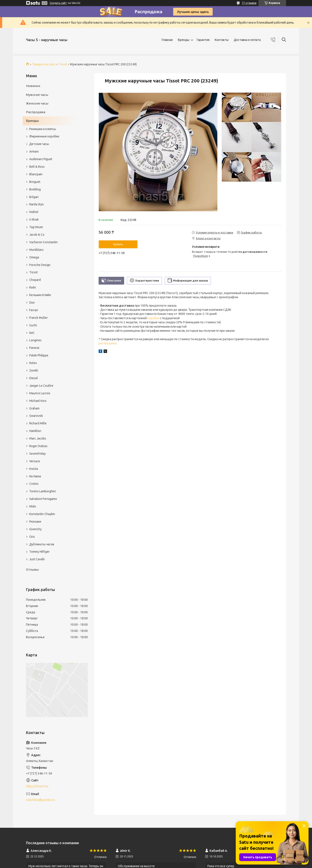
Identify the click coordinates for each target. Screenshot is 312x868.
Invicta (34, 469)
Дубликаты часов (42, 544)
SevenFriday (37, 454)
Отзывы (32, 569)
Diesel (34, 378)
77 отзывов (249, 3)
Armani (34, 151)
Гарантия (203, 40)
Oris (32, 537)
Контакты (222, 40)
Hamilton (35, 431)
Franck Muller (38, 318)
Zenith (34, 370)
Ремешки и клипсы (43, 129)
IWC (32, 333)
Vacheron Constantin (43, 242)
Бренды (184, 40)
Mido (33, 506)
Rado (33, 287)
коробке (153, 318)
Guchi (33, 325)
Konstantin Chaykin (42, 514)
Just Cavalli (37, 559)
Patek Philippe (39, 355)
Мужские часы (37, 95)
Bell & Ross (37, 167)
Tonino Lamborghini (42, 491)
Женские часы (37, 103)
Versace (35, 461)
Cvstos (34, 484)
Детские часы (39, 144)
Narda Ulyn (37, 204)
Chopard (35, 280)
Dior (32, 303)
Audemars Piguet (41, 159)
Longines (35, 340)
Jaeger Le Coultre (41, 386)
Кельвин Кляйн (40, 295)
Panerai (34, 348)
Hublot (34, 212)
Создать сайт (58, 3)
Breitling (35, 189)
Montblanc (37, 250)
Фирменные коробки (44, 136)
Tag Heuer (36, 227)
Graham (34, 408)
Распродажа (36, 112)
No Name (35, 476)
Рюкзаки (35, 522)
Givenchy (35, 529)
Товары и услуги (44, 64)
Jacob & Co (37, 235)
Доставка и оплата (247, 40)
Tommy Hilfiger (39, 552)
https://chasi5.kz (37, 786)
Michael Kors (38, 401)
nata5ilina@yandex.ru (41, 800)
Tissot (63, 64)
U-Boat (34, 219)
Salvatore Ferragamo (43, 499)
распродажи (107, 343)
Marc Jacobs (38, 438)
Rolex (33, 363)
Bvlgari (34, 197)
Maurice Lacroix (40, 393)
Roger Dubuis (38, 446)
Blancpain (36, 174)
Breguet (35, 182)
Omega (34, 257)
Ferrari (34, 310)
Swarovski (36, 416)
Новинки (33, 86)
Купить (118, 244)
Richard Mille (38, 423)
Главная (167, 40)
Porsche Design (40, 265)
